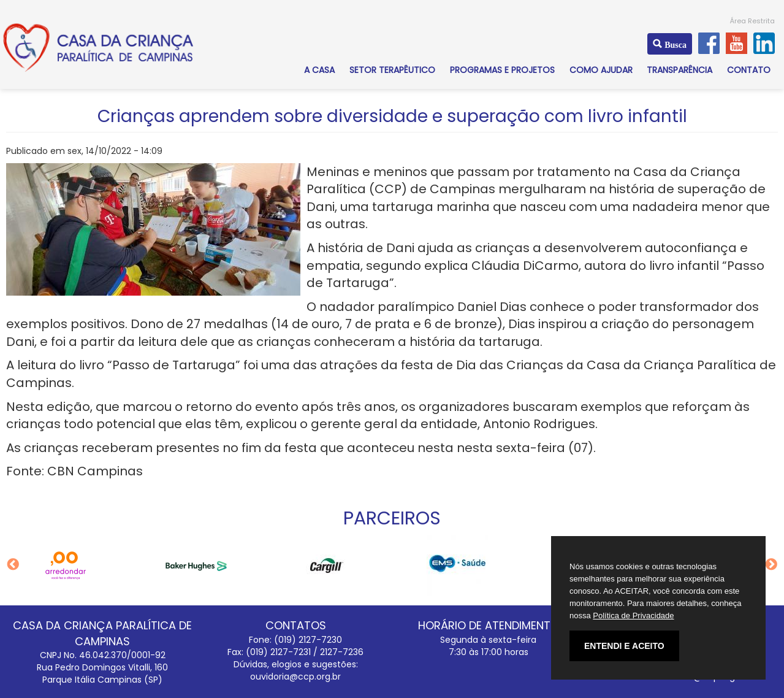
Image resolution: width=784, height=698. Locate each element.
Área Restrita (752, 21)
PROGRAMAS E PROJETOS (502, 70)
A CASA (319, 70)
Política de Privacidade (633, 616)
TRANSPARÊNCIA (679, 70)
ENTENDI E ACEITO (624, 646)
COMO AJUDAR (601, 70)
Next (771, 565)
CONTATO (749, 70)
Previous (13, 565)
